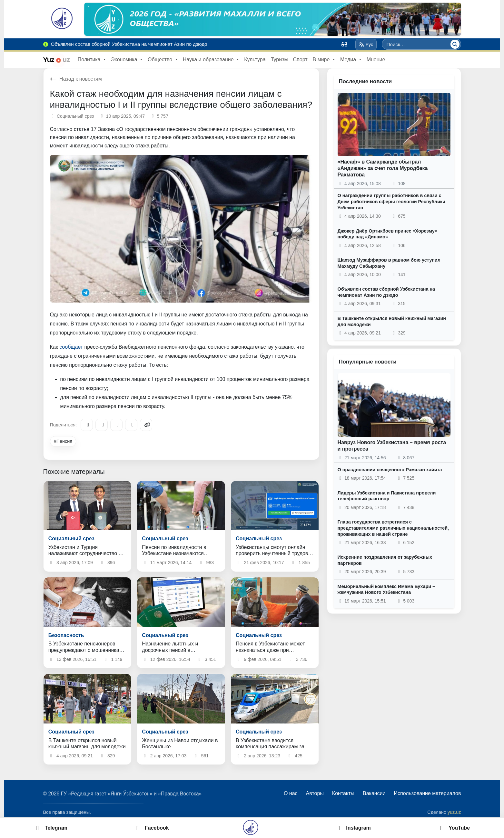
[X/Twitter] (116, 425)
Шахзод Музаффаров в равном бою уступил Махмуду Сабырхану (389, 263)
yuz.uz (454, 812)
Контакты (343, 793)
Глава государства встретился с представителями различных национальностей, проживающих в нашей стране (393, 528)
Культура (255, 60)
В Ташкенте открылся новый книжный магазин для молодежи (392, 321)
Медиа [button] (349, 60)
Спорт (300, 60)
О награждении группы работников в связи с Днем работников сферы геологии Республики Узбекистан (391, 201)
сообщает (71, 347)
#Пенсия (63, 441)
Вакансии (374, 793)
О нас (291, 793)
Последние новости (366, 81)
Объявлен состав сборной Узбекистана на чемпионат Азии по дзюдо (386, 292)
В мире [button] (322, 60)
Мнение (376, 60)
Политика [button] (90, 60)
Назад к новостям (76, 79)
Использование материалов (427, 793)
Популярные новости (368, 362)
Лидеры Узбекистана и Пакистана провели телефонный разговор (387, 496)
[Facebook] (102, 425)
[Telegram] (87, 425)
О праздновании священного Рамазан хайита (390, 470)
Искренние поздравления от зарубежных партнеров (385, 560)
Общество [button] (161, 60)
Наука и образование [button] (209, 60)
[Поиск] (455, 44)
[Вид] (344, 44)
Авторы (315, 793)
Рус (366, 45)
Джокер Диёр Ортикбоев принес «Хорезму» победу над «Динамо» (388, 234)
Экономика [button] (125, 60)
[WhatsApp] (131, 425)
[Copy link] (146, 425)
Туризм (279, 60)
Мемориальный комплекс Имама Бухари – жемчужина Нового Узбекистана (386, 589)
